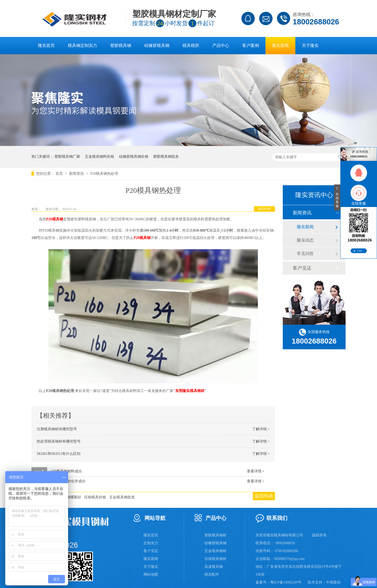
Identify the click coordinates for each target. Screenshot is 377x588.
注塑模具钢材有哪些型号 (57, 429)
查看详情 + (256, 471)
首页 (60, 174)
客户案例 (251, 45)
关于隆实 (310, 45)
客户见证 (302, 268)
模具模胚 (191, 45)
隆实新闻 (280, 45)
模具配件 (212, 575)
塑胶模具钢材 (215, 535)
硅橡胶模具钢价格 (134, 157)
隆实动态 (305, 240)
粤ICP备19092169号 (286, 582)
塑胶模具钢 (121, 45)
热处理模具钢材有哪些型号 (59, 441)
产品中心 (221, 45)
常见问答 (305, 254)
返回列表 (264, 209)
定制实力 (151, 543)
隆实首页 (46, 45)
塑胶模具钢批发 (166, 157)
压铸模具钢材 (215, 559)
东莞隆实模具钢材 (190, 391)
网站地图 (151, 575)
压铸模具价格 (95, 497)
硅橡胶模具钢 (157, 45)
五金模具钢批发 (122, 497)
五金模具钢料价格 (99, 157)
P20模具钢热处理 (104, 174)
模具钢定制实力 (82, 45)
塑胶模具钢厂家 (67, 157)
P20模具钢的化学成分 (68, 481)
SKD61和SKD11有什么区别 (59, 454)
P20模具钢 (55, 219)
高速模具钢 (214, 567)
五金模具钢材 (215, 551)
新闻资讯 (77, 174)
